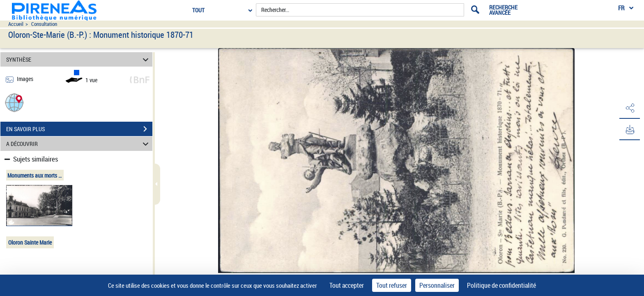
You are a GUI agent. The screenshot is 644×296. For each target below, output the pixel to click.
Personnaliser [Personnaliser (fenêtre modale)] (437, 285)
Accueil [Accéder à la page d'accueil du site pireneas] (16, 24)
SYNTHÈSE (79, 59)
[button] (14, 102)
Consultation (44, 24)
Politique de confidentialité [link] (501, 285)
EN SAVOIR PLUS (79, 129)
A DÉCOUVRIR (79, 144)
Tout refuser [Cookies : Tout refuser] (392, 285)
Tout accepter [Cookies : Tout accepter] (347, 285)
